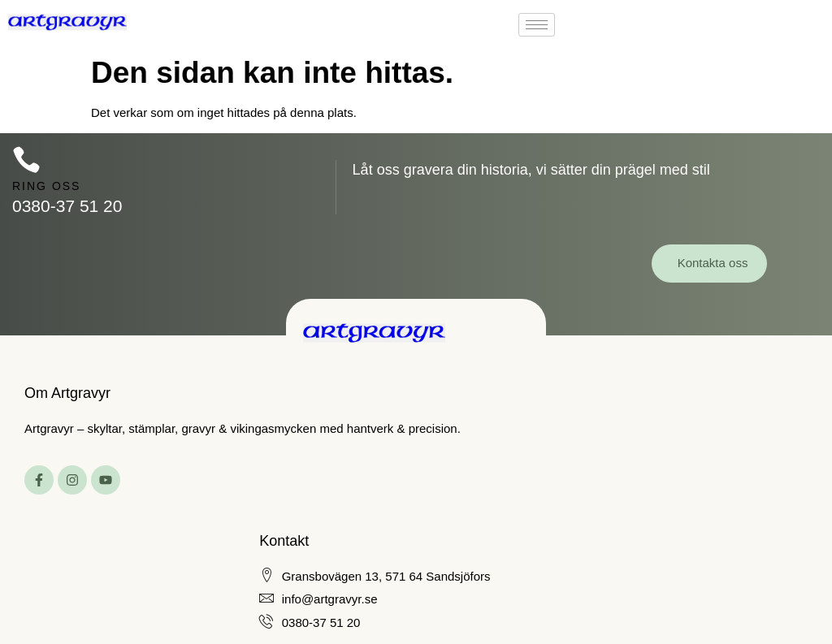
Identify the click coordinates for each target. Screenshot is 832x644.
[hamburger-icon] (537, 25)
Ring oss (46, 186)
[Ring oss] (26, 160)
